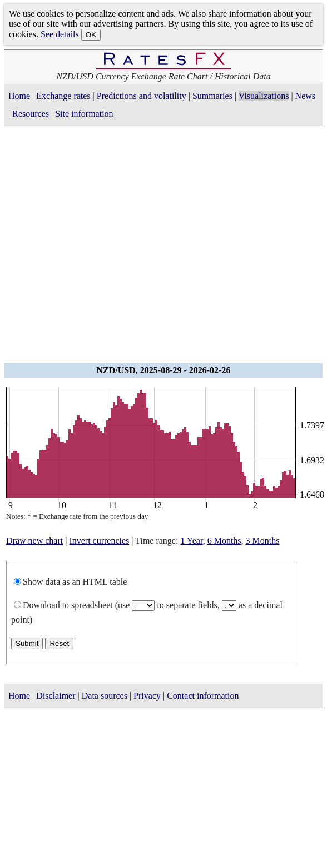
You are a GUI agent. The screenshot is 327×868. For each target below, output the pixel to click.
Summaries (212, 96)
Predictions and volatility (142, 96)
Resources (31, 114)
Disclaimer (56, 696)
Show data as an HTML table (75, 582)
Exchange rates (63, 96)
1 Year (191, 541)
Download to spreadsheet (68, 605)
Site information (84, 114)
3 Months (263, 541)
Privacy (147, 696)
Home (19, 96)
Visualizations (264, 96)
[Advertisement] (104, 248)
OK (91, 35)
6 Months (224, 541)
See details (60, 34)
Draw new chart (34, 541)
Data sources (105, 696)
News (305, 96)
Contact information (203, 696)
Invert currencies (99, 541)
